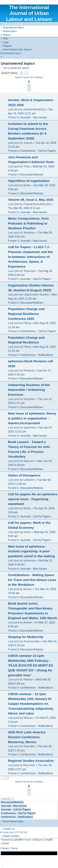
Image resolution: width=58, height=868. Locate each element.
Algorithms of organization (29, 181)
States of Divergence (24, 475)
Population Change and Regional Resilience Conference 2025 (26, 314)
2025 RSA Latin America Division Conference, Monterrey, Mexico (27, 737)
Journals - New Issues (33, 117)
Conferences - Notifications (36, 355)
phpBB (18, 840)
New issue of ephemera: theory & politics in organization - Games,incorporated (32, 418)
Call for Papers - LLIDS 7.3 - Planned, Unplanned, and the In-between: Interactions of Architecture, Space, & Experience (30, 257)
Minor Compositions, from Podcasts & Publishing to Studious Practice (28, 223)
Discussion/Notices (32, 175)
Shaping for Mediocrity (26, 637)
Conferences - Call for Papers (38, 151)
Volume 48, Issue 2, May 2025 (31, 200)
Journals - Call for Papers (35, 279)
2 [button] (29, 86)
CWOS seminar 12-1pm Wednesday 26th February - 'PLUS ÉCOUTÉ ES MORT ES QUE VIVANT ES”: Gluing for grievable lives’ (31, 665)
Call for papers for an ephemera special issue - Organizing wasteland (33, 499)
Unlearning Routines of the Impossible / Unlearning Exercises (29, 390)
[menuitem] (12, 28)
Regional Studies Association (31, 761)
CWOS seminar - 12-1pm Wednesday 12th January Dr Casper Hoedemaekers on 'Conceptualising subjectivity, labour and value (31, 704)
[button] (29, 89)
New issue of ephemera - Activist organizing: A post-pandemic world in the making (31, 551)
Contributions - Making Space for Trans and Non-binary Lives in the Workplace (32, 580)
